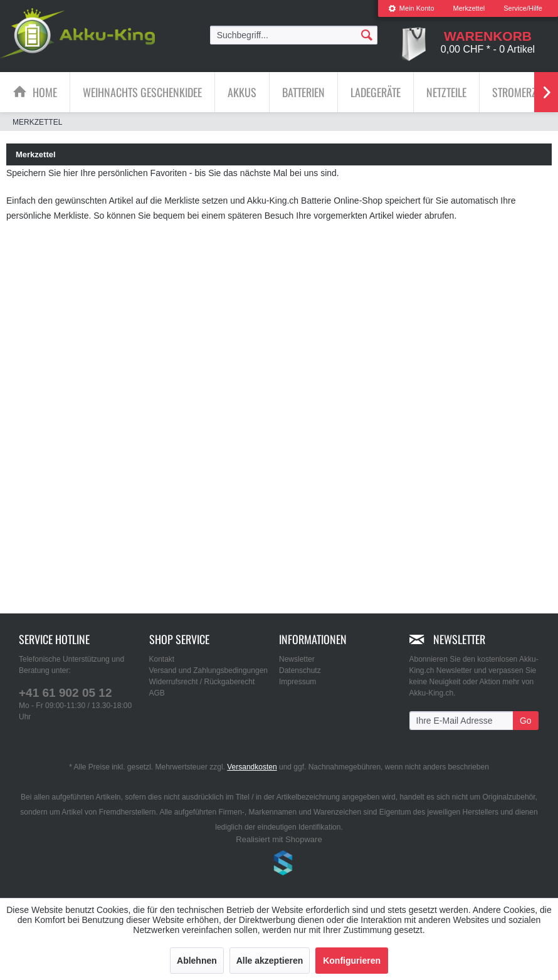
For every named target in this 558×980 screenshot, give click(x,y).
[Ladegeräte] (376, 92)
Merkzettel (469, 8)
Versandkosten (252, 767)
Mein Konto (411, 8)
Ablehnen (197, 961)
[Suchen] (367, 34)
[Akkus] (242, 92)
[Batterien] (303, 92)
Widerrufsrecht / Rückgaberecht (202, 682)
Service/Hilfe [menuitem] (523, 8)
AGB (157, 693)
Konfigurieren (352, 961)
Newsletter (297, 659)
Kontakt (162, 659)
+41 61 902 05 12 (65, 693)
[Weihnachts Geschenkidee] (142, 92)
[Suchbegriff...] (294, 35)
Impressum (297, 682)
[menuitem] (411, 8)
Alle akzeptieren (270, 961)
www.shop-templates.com (279, 865)
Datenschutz (300, 670)
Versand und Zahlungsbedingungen (209, 670)
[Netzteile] (446, 92)
